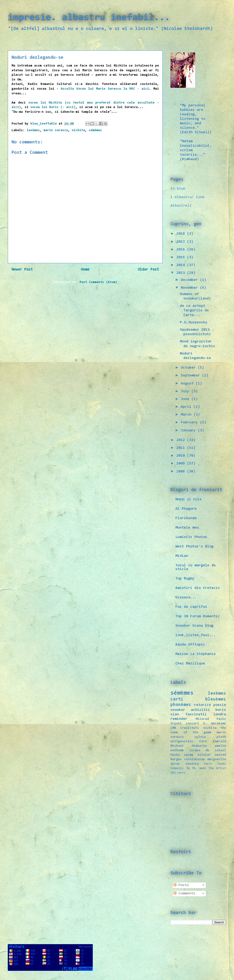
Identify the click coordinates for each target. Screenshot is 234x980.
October (189, 368)
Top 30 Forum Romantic (198, 616)
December (190, 280)
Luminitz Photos (191, 537)
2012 (182, 440)
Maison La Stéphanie (196, 654)
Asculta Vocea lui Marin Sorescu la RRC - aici (105, 89)
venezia (192, 764)
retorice (202, 705)
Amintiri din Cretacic (198, 588)
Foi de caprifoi (191, 607)
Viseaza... (186, 597)
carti (177, 699)
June (186, 399)
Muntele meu (187, 528)
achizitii (200, 710)
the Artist (217, 768)
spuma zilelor (197, 755)
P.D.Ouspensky (194, 322)
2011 (182, 448)
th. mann (199, 768)
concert (192, 724)
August (188, 384)
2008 (182, 471)
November (190, 288)
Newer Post (22, 270)
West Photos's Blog (194, 546)
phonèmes (181, 705)
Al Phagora (186, 509)
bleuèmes (216, 699)
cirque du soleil (208, 750)
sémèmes (95, 130)
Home (85, 270)
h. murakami (215, 724)
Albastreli (181, 206)
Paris (208, 764)
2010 (182, 456)
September (191, 375)
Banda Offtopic (190, 645)
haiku (175, 755)
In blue (178, 189)
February (190, 422)
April (187, 407)
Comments (184, 893)
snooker (178, 710)
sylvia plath (210, 737)
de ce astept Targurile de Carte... (194, 310)
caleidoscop (194, 759)
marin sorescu (56, 130)
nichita (78, 130)
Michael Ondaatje (189, 746)
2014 (182, 265)
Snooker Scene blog (194, 626)
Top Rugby (185, 579)
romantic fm (180, 768)
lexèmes (33, 130)
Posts (181, 885)
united (220, 755)
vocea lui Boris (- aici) (53, 107)
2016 (182, 250)
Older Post (148, 270)
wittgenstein (182, 741)
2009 (182, 463)
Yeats (222, 764)
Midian (182, 556)
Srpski (176, 724)
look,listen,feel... (196, 635)
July (186, 391)
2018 (182, 234)
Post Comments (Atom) (98, 282)
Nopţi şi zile (188, 499)
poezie (220, 705)
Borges (176, 759)
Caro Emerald (213, 741)
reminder (179, 719)
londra (220, 714)
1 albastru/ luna (187, 197)
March (187, 415)
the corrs (178, 773)
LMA (173, 728)
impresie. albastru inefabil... (89, 18)
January (189, 430)
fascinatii (196, 714)
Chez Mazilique (190, 663)
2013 (182, 273)
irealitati (190, 728)
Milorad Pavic (211, 719)
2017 (182, 242)
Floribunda (186, 518)
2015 (182, 257)
